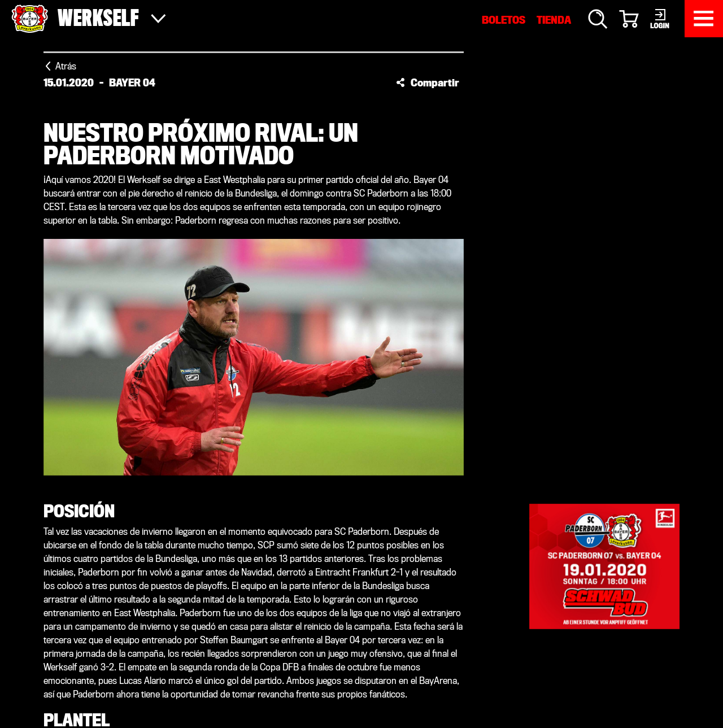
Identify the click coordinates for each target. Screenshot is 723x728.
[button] (428, 82)
